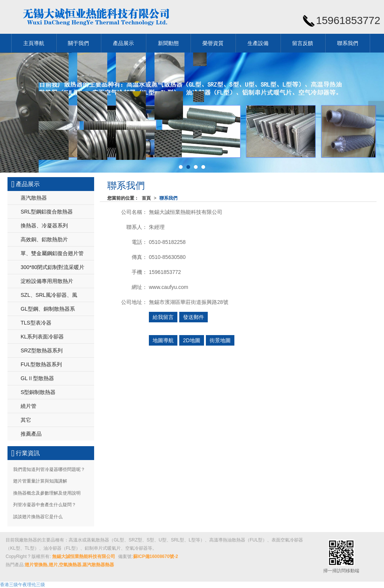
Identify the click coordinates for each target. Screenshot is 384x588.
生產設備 (258, 43)
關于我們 (78, 43)
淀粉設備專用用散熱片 (47, 281)
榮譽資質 (213, 43)
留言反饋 (303, 43)
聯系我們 (348, 43)
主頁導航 (34, 43)
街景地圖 (220, 340)
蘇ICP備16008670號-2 (156, 556)
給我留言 (163, 317)
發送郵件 (193, 317)
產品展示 (123, 43)
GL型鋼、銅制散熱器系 (48, 309)
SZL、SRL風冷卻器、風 (49, 295)
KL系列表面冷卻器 (42, 337)
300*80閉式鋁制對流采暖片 (52, 267)
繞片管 (28, 406)
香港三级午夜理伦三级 (22, 585)
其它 (26, 420)
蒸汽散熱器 (34, 198)
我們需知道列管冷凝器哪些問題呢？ (49, 469)
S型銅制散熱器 (38, 392)
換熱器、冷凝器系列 (44, 226)
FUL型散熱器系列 (41, 364)
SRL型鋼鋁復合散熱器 (47, 212)
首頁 (146, 198)
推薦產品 (31, 434)
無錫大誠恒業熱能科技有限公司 (84, 556)
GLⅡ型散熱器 (37, 378)
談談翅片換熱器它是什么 (38, 517)
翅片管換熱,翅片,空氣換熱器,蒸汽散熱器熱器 (69, 565)
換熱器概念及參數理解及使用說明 (47, 493)
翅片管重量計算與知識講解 (40, 481)
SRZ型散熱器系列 (42, 350)
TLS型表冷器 (36, 323)
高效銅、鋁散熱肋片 (44, 239)
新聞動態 (168, 43)
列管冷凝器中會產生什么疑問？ (45, 505)
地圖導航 (163, 340)
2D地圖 (192, 340)
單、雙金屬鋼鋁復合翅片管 (52, 253)
